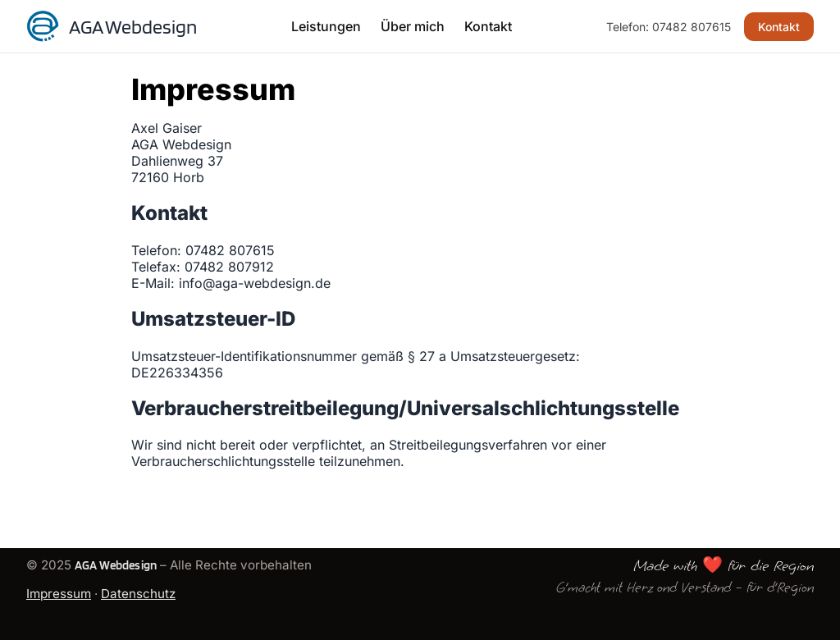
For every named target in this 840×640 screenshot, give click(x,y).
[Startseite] (112, 26)
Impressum (59, 594)
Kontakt (488, 26)
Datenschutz (138, 594)
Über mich (413, 26)
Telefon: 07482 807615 (669, 27)
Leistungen (326, 26)
